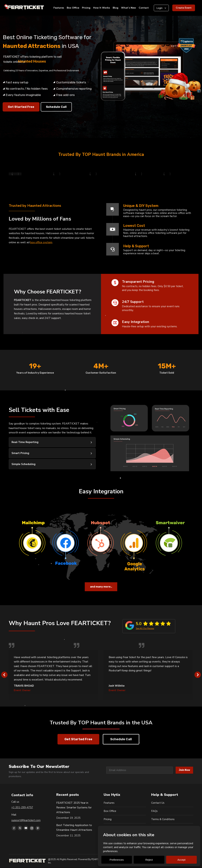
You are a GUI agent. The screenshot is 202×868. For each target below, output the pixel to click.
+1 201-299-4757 (22, 807)
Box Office (110, 811)
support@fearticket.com (26, 820)
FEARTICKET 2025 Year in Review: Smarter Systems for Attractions (74, 808)
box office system (41, 242)
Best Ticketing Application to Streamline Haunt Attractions (74, 828)
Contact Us (158, 803)
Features (109, 803)
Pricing (108, 819)
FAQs (154, 811)
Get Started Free (21, 107)
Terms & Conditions (163, 819)
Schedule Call (56, 107)
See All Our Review (145, 628)
